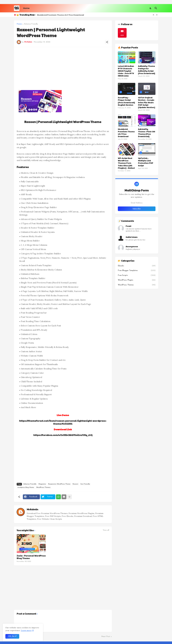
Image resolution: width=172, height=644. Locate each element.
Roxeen (75, 484)
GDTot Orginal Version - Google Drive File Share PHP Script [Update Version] (147, 102)
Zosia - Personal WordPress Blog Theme (31, 557)
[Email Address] (137, 203)
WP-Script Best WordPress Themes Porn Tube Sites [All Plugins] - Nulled (126, 163)
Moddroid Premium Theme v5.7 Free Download (60, 15)
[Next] (157, 15)
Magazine (42, 484)
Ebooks (137, 266)
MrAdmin (32, 509)
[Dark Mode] (151, 8)
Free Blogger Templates (137, 271)
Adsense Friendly (31, 24)
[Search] (156, 8)
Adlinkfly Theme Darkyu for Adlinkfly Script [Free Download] (147, 70)
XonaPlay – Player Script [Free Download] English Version (126, 101)
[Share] (107, 42)
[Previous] (153, 15)
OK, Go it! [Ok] (12, 636)
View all (106, 530)
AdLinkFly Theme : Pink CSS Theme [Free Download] (147, 133)
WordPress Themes (43, 487)
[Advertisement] (63, 69)
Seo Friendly (85, 484)
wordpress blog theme (26, 487)
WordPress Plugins (137, 280)
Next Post (106, 637)
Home (26, 8)
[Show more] (69, 497)
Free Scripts (137, 275)
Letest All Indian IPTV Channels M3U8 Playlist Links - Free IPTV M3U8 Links (126, 71)
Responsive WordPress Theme (59, 484)
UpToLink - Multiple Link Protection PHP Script (146, 162)
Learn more (26, 630)
